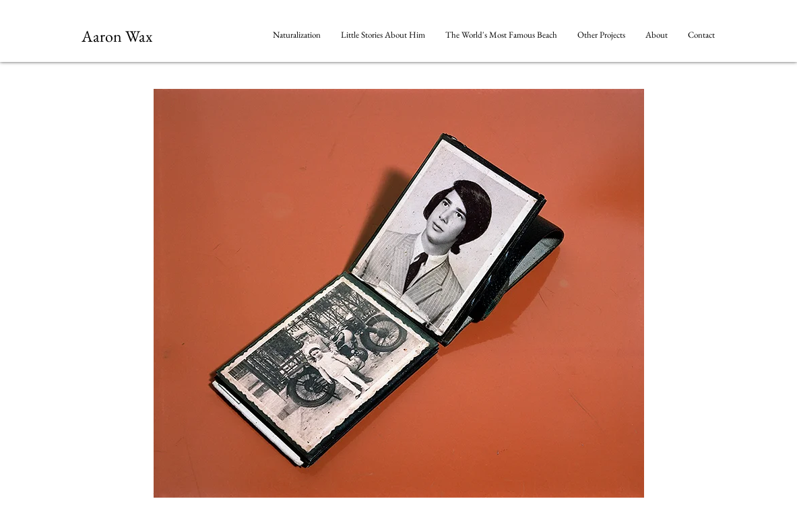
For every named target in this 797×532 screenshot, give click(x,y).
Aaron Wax (117, 36)
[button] (601, 35)
